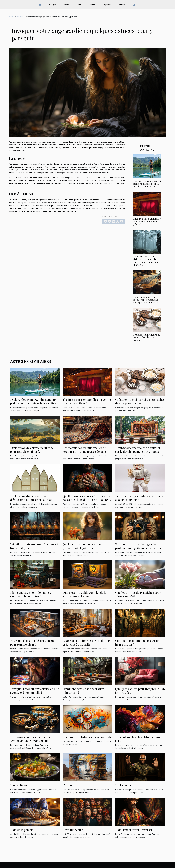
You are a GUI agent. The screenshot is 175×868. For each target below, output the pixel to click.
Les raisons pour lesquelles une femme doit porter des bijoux (31, 739)
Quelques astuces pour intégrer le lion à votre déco (140, 691)
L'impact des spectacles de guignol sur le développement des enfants (138, 450)
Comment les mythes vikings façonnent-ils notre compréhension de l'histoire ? (146, 261)
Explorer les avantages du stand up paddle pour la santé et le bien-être (147, 184)
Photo (66, 5)
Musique (52, 5)
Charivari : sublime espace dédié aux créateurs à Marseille (87, 642)
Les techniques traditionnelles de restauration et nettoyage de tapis (85, 450)
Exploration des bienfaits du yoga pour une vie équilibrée (32, 450)
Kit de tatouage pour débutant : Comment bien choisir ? (31, 594)
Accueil (12, 17)
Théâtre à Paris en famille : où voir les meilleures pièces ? (147, 221)
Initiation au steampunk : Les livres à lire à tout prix (34, 546)
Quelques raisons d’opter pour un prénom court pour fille (85, 546)
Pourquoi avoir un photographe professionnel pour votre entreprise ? (140, 546)
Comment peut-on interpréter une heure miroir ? (138, 642)
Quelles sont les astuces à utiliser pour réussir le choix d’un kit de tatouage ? (87, 498)
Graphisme (107, 5)
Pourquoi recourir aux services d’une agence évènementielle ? (35, 691)
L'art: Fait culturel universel (134, 830)
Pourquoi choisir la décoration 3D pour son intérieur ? (32, 642)
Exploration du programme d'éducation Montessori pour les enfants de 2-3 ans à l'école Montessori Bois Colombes (31, 502)
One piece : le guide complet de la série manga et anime (84, 594)
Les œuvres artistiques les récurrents (87, 737)
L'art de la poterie (22, 830)
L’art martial (123, 785)
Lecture (92, 5)
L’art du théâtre (73, 830)
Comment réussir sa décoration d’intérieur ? (83, 691)
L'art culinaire (20, 785)
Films (79, 5)
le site (11, 186)
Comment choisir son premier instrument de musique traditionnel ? (145, 300)
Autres (122, 5)
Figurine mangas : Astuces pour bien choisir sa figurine (139, 498)
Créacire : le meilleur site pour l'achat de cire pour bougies (147, 337)
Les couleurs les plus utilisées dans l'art (138, 739)
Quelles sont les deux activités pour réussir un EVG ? (138, 594)
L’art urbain (70, 785)
